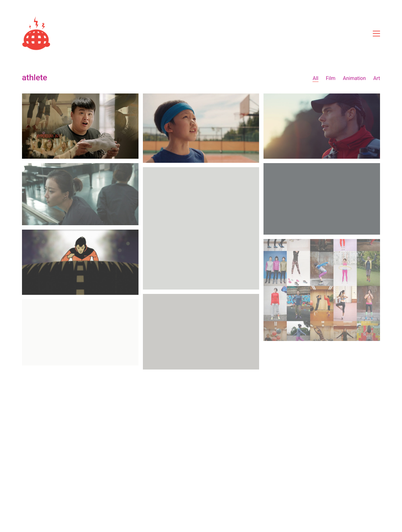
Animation (354, 78)
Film (331, 78)
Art (377, 78)
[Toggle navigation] (376, 34)
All (315, 78)
